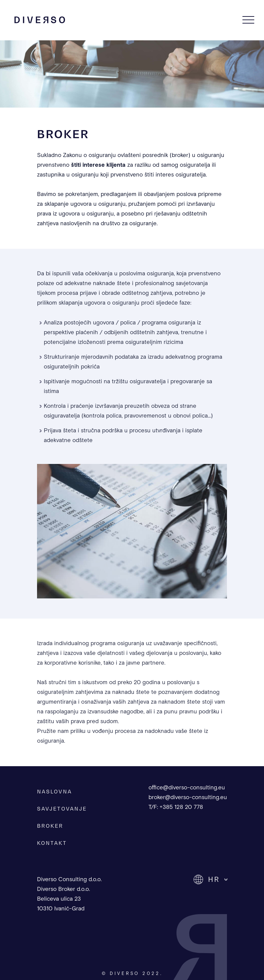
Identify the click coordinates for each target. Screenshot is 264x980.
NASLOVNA (55, 791)
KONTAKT (52, 843)
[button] (210, 879)
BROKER (50, 826)
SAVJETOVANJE (62, 809)
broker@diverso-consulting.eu (188, 797)
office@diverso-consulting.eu (187, 788)
